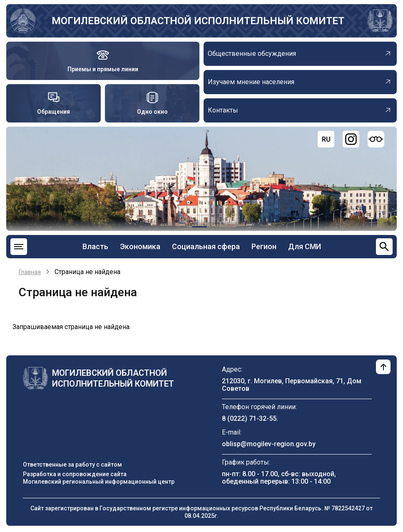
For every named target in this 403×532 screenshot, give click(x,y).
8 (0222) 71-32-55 (249, 418)
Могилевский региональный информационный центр (99, 482)
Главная (30, 272)
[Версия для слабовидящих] (376, 139)
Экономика (140, 246)
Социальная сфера (206, 246)
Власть (95, 246)
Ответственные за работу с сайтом (72, 465)
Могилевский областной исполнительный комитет (198, 21)
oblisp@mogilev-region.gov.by (269, 444)
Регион (264, 246)
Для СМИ (305, 246)
